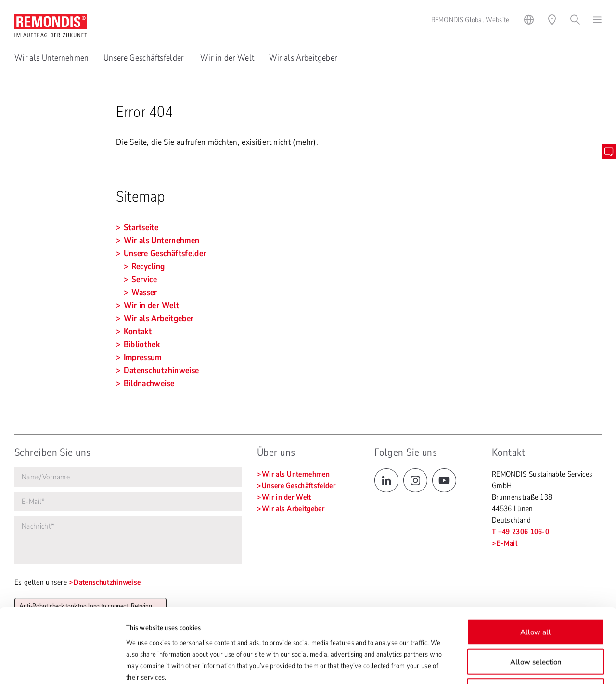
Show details (479, 665)
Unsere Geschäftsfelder (145, 58)
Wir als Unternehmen (52, 58)
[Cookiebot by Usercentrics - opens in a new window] (62, 665)
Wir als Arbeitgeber (303, 58)
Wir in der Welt (227, 58)
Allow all (536, 563)
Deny (536, 622)
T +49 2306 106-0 (520, 532)
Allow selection (536, 593)
